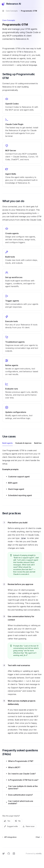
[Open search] (36, 4)
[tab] (8, 443)
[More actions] (41, 4)
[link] (22, 104)
